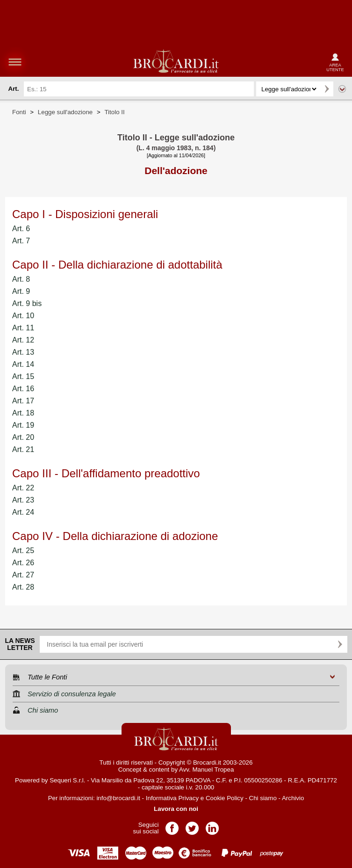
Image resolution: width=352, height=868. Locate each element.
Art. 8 (21, 279)
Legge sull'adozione (65, 112)
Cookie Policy (225, 798)
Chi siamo (263, 798)
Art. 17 (23, 401)
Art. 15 (23, 376)
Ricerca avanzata (342, 89)
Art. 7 (21, 241)
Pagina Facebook (172, 825)
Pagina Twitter (192, 825)
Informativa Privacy (172, 798)
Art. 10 (23, 316)
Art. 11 (23, 328)
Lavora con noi (176, 809)
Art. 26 (23, 563)
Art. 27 (23, 575)
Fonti (19, 112)
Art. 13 (23, 352)
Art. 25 (23, 551)
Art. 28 (23, 587)
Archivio (293, 798)
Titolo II (114, 112)
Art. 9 (21, 291)
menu (15, 62)
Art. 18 (23, 413)
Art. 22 (23, 488)
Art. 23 (23, 500)
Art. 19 (23, 425)
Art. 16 (23, 389)
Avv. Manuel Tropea (206, 770)
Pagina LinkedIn (212, 825)
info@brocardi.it (118, 798)
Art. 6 (21, 229)
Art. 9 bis (27, 303)
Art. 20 (23, 437)
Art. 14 (23, 364)
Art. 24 (23, 512)
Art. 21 (23, 449)
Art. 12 (23, 340)
